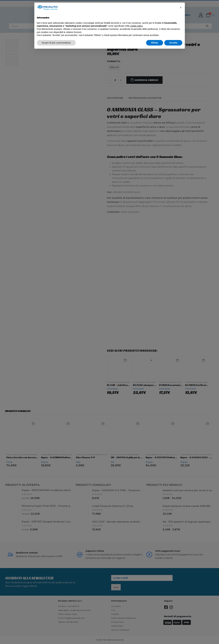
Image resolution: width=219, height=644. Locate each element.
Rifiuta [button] (155, 43)
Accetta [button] (173, 43)
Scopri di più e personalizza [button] (56, 43)
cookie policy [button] (136, 26)
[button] (181, 8)
